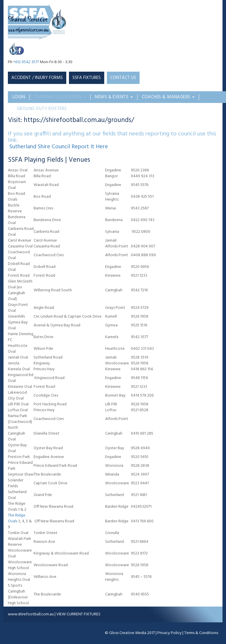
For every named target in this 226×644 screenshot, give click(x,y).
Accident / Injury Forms (37, 78)
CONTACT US (123, 78)
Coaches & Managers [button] (168, 97)
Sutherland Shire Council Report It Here (59, 147)
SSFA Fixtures (87, 78)
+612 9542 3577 (26, 62)
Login (19, 97)
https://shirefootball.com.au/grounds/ (79, 120)
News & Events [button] (114, 97)
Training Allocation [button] (60, 97)
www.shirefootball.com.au (31, 614)
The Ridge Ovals (17, 518)
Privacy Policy (169, 633)
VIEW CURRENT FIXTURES (78, 614)
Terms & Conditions (201, 633)
